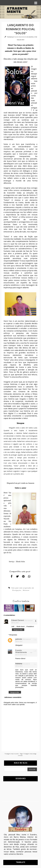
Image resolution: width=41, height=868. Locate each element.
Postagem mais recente (12, 754)
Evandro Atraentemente (20, 37)
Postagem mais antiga (30, 754)
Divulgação (17, 590)
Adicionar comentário (13, 697)
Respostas (13, 635)
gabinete (19, 639)
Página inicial (20, 755)
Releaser (26, 590)
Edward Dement (18, 620)
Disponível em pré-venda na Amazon (20, 483)
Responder (18, 630)
